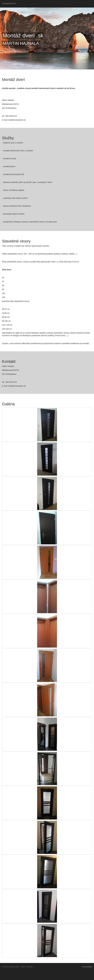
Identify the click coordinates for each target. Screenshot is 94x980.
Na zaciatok (87, 967)
